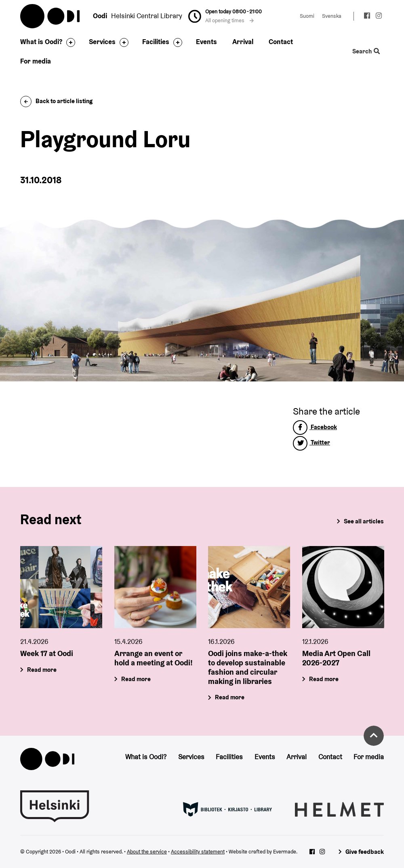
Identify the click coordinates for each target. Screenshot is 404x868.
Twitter (311, 442)
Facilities (156, 42)
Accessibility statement (198, 852)
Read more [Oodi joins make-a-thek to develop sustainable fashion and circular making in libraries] (230, 697)
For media (36, 61)
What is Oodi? (41, 42)
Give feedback (365, 852)
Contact (281, 42)
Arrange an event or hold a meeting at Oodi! (154, 658)
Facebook (315, 427)
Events (206, 42)
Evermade (285, 852)
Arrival (243, 42)
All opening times (229, 20)
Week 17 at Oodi (47, 653)
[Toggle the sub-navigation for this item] (69, 42)
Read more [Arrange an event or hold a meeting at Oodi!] (136, 679)
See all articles (364, 521)
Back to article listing (56, 101)
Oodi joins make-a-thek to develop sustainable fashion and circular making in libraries (248, 667)
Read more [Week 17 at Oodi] (42, 670)
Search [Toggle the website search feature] (366, 51)
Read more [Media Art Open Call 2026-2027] (324, 679)
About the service (147, 852)
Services (102, 42)
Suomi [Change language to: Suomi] (307, 16)
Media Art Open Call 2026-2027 (336, 658)
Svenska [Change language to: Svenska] (332, 16)
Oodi (50, 16)
